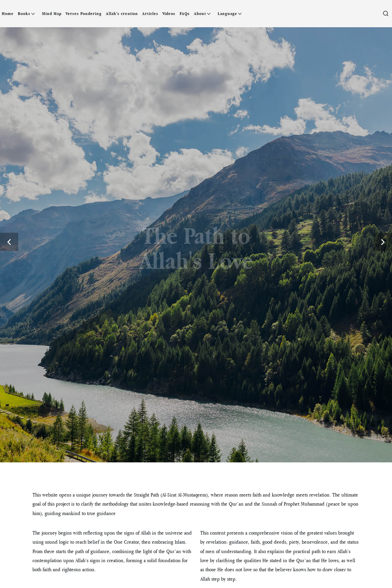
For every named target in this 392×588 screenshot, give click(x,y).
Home (8, 14)
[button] (9, 242)
